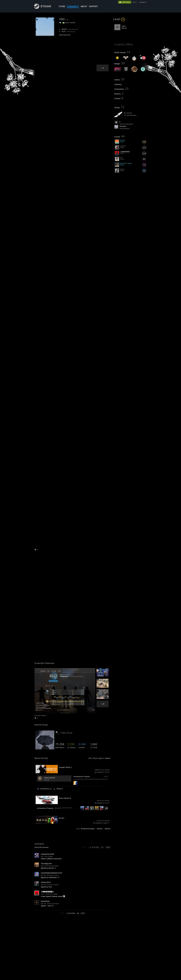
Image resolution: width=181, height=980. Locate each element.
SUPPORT (93, 6)
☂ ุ (57, 732)
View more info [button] (65, 35)
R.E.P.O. (62, 818)
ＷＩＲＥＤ (128, 113)
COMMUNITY (73, 6)
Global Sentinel (50, 778)
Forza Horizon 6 (65, 798)
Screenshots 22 (46, 789)
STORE (62, 6)
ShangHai (123, 126)
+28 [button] (106, 808)
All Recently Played (88, 829)
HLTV (64, 31)
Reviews (108, 829)
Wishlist (100, 829)
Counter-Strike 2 (65, 767)
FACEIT (64, 29)
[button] (130, 19)
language (142, 2)
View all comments (41, 847)
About (84, 6)
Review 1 (60, 789)
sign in (134, 2)
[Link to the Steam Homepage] (45, 8)
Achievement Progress (82, 776)
